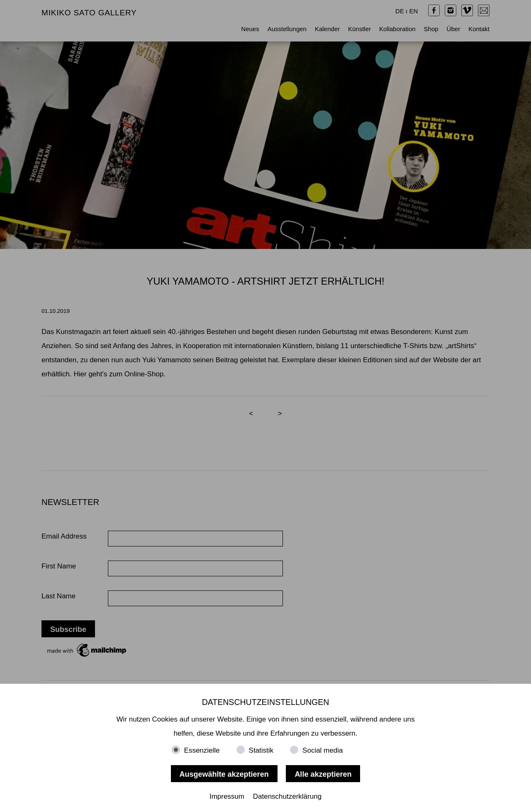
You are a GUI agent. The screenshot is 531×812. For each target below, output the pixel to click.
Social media (323, 750)
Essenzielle (202, 750)
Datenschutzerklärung (287, 796)
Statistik (261, 750)
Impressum (227, 796)
